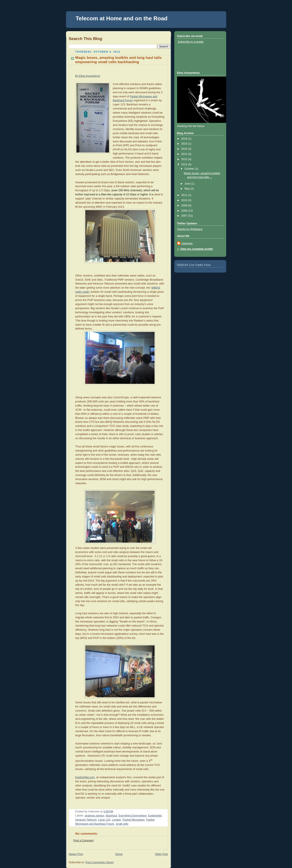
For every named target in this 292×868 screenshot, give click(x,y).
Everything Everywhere (133, 816)
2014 (185, 154)
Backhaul (111, 816)
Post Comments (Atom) (100, 862)
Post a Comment (84, 841)
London (116, 820)
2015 (185, 149)
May (187, 189)
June (188, 184)
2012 (185, 164)
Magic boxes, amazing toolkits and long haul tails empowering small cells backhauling (119, 60)
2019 (185, 139)
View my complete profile (197, 249)
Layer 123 (104, 820)
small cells (122, 824)
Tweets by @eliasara (190, 229)
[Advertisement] (197, 57)
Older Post (161, 854)
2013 (185, 159)
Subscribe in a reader (191, 42)
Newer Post (76, 854)
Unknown (187, 243)
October (190, 169)
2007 (185, 216)
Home (119, 854)
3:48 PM (108, 812)
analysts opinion (95, 816)
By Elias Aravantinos (88, 76)
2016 (185, 144)
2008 (185, 211)
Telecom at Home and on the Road (122, 18)
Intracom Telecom (86, 820)
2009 (185, 206)
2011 (185, 195)
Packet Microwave (134, 820)
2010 (185, 200)
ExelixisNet (155, 816)
